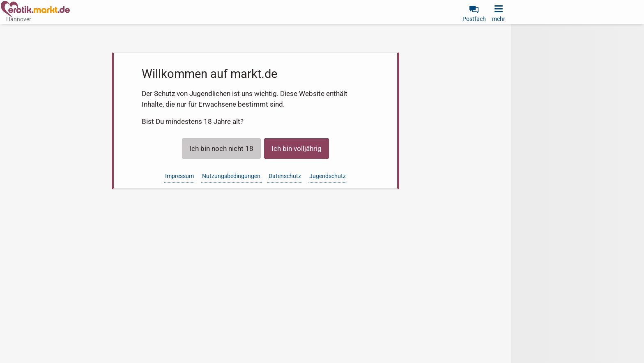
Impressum (179, 176)
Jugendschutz (328, 176)
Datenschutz (285, 176)
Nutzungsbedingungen (231, 176)
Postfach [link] (474, 19)
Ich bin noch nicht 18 (221, 148)
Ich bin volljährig (297, 148)
